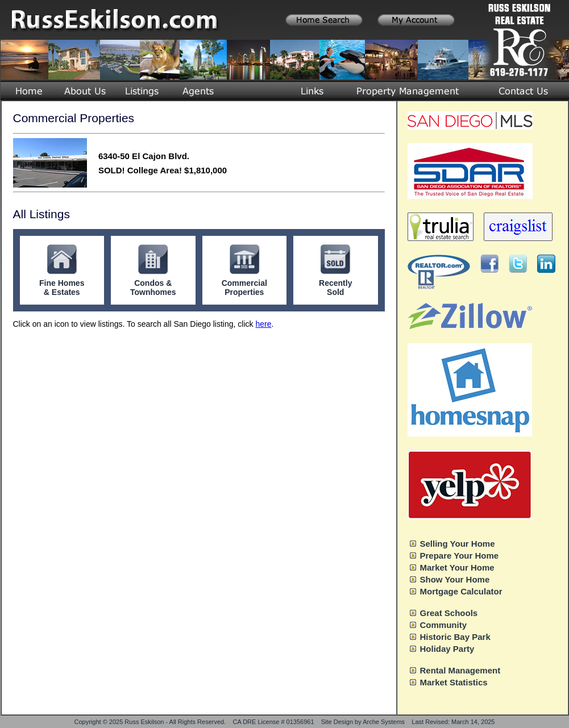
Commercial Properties (244, 288)
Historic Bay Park (455, 637)
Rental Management (460, 670)
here (263, 324)
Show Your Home (455, 579)
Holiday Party (447, 649)
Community (444, 625)
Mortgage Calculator (461, 591)
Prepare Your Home (460, 556)
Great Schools (449, 613)
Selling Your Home (458, 544)
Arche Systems (384, 722)
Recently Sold (335, 288)
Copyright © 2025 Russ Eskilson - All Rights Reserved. (150, 722)
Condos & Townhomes (153, 288)
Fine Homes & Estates (62, 288)
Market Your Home (457, 567)
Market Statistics (454, 682)
